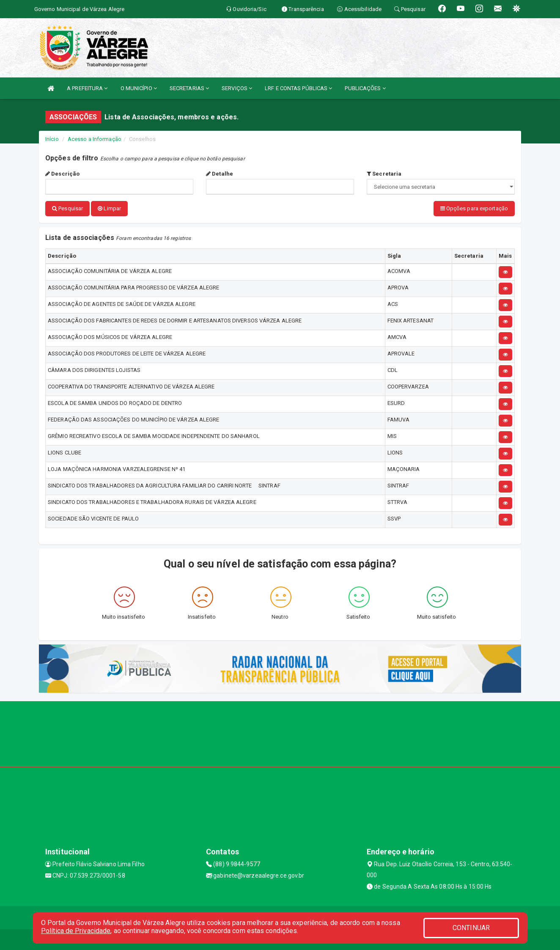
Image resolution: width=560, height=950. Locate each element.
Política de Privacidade (76, 931)
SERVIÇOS (237, 88)
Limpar (109, 208)
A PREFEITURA (87, 88)
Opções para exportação (474, 208)
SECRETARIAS (189, 88)
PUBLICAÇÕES (365, 88)
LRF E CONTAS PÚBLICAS (298, 88)
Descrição (62, 174)
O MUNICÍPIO (139, 88)
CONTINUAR (471, 928)
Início (52, 139)
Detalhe (220, 174)
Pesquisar (67, 208)
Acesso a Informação (95, 139)
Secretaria (384, 174)
